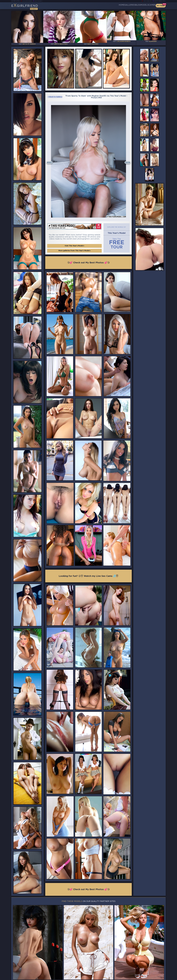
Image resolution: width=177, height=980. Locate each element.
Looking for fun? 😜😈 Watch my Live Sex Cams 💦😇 (88, 573)
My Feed (161, 6)
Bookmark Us (142, 965)
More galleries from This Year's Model (75, 247)
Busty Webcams (160, 1)
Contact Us (142, 971)
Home (105, 6)
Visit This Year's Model (74, 243)
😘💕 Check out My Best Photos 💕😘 (89, 259)
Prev (51, 160)
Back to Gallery (55, 95)
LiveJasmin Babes (28, 1)
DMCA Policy (144, 978)
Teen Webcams (146, 1)
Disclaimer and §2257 (158, 978)
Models (139, 6)
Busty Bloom (41, 1)
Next (126, 160)
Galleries (117, 6)
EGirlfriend (29, 7)
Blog (128, 6)
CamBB (150, 6)
